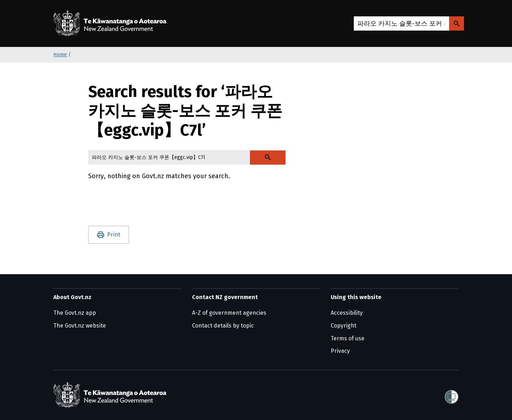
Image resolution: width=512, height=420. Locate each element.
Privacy (340, 351)
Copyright (343, 326)
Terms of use (348, 338)
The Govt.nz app (75, 313)
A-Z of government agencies (229, 313)
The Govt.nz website (80, 326)
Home (60, 55)
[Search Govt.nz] (457, 23)
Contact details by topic (223, 326)
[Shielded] (452, 395)
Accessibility (347, 313)
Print (114, 235)
